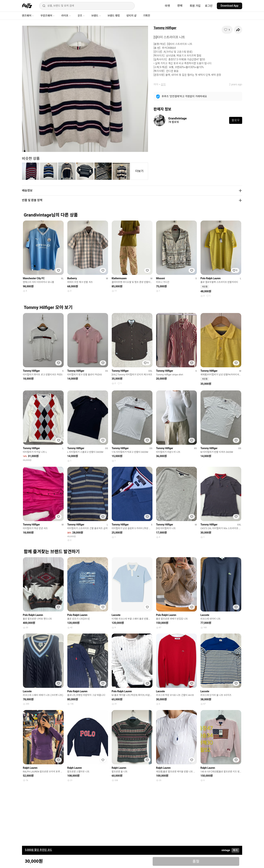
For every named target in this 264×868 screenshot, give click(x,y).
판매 (180, 6)
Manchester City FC (34, 278)
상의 (163, 84)
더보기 (139, 171)
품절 (196, 861)
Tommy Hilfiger (165, 28)
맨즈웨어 (28, 16)
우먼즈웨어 (48, 16)
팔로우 (236, 120)
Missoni (161, 278)
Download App (229, 6)
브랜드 (96, 16)
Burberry (72, 278)
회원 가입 (195, 6)
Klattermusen (119, 278)
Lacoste (116, 615)
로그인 (209, 6)
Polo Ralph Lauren (211, 278)
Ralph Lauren (30, 768)
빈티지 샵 (131, 16)
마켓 (167, 6)
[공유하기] (238, 30)
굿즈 (81, 16)
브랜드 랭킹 (114, 16)
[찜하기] (227, 30)
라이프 (66, 16)
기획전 (146, 16)
